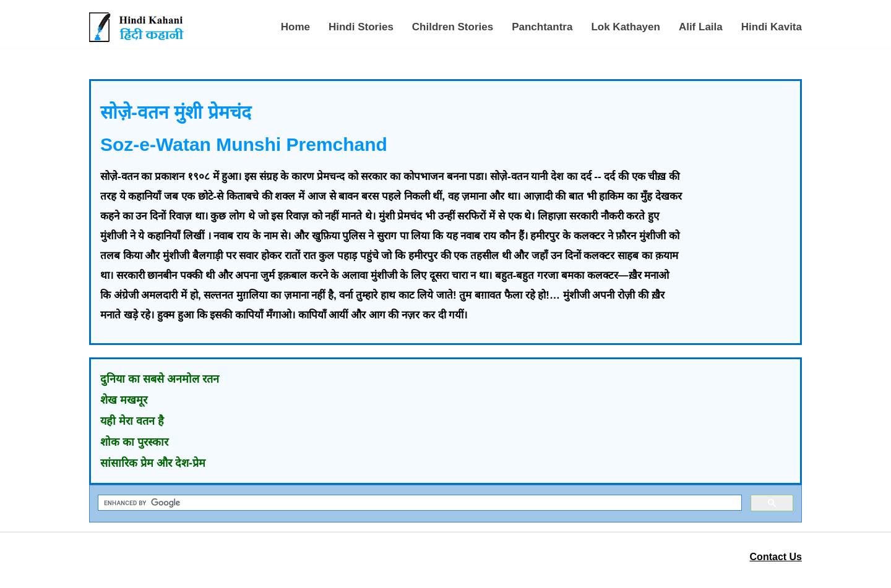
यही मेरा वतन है (132, 421)
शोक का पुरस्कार (134, 442)
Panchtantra (542, 27)
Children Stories (453, 27)
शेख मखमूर (124, 400)
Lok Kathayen (625, 27)
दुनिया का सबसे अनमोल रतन (160, 379)
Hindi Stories (361, 27)
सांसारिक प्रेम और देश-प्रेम (153, 463)
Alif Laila (701, 27)
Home (295, 27)
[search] (419, 503)
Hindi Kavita (772, 27)
